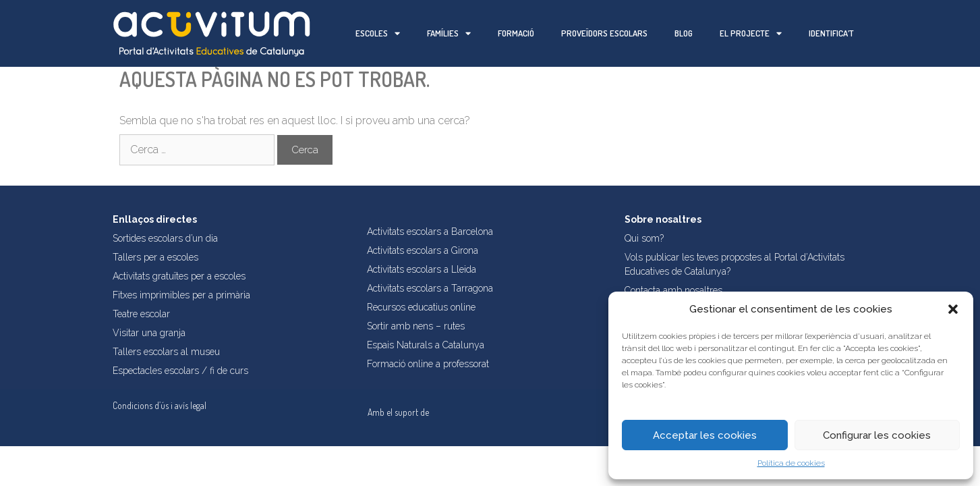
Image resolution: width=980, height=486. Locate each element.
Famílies (449, 33)
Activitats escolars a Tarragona (430, 288)
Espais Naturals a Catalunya (426, 345)
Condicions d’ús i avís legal (160, 405)
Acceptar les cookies (705, 435)
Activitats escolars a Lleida (422, 269)
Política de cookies (791, 463)
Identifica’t (831, 33)
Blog (684, 33)
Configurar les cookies (877, 435)
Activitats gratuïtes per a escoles (179, 276)
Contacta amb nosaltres (673, 290)
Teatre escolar (141, 314)
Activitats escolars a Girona (423, 250)
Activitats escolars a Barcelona (430, 232)
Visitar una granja (149, 333)
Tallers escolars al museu (166, 352)
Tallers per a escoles (155, 257)
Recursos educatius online (421, 307)
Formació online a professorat (428, 364)
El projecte (751, 33)
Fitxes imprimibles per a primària (181, 295)
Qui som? (644, 238)
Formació (516, 33)
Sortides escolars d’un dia (165, 238)
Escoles (378, 33)
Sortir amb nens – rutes (416, 326)
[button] (953, 309)
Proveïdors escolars (604, 33)
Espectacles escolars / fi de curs (180, 371)
